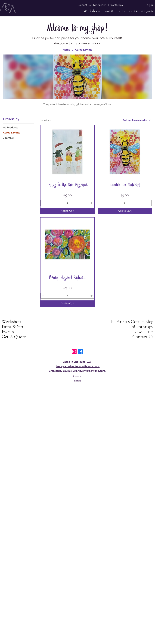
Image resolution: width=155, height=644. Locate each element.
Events (8, 332)
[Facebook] (81, 352)
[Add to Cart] (67, 211)
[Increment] (92, 203)
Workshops (12, 322)
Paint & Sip (12, 327)
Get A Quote (14, 337)
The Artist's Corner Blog (131, 322)
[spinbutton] (67, 203)
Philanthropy (141, 327)
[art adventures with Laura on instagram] (74, 352)
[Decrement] (43, 203)
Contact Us (143, 337)
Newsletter (143, 332)
